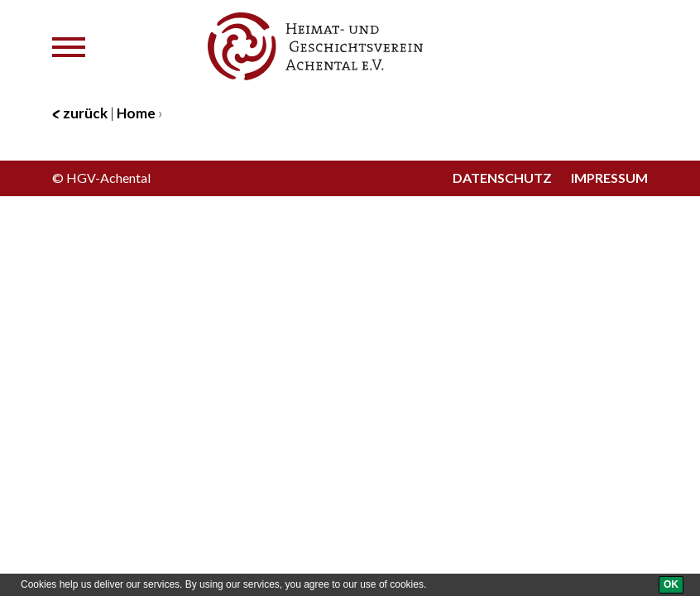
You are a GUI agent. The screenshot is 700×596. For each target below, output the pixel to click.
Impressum (609, 178)
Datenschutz (502, 178)
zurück (80, 113)
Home (136, 113)
